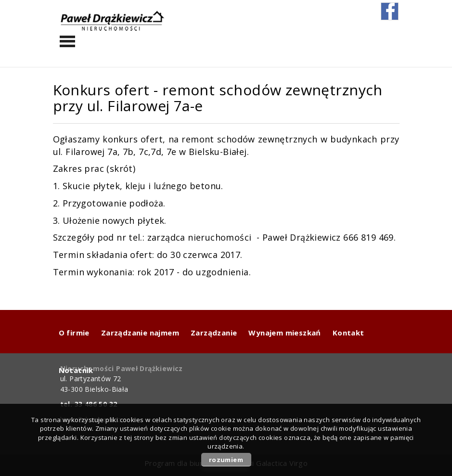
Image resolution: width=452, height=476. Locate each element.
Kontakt (349, 333)
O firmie (74, 333)
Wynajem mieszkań (284, 333)
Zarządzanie (214, 333)
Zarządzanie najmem (140, 333)
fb (390, 11)
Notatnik (76, 370)
